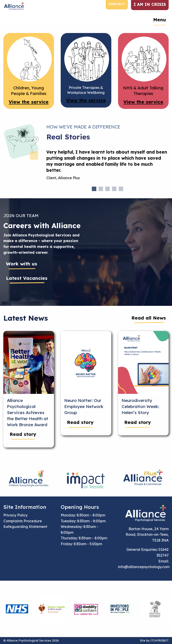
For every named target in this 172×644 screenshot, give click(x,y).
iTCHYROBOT (160, 640)
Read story (23, 434)
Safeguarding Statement (25, 527)
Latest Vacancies (27, 278)
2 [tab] (101, 189)
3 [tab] (107, 189)
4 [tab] (114, 189)
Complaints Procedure (23, 521)
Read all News (149, 318)
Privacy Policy (15, 515)
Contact (117, 4)
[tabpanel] (107, 167)
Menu (160, 20)
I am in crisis (150, 4)
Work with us (22, 264)
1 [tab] (94, 189)
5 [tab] (121, 189)
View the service (29, 102)
